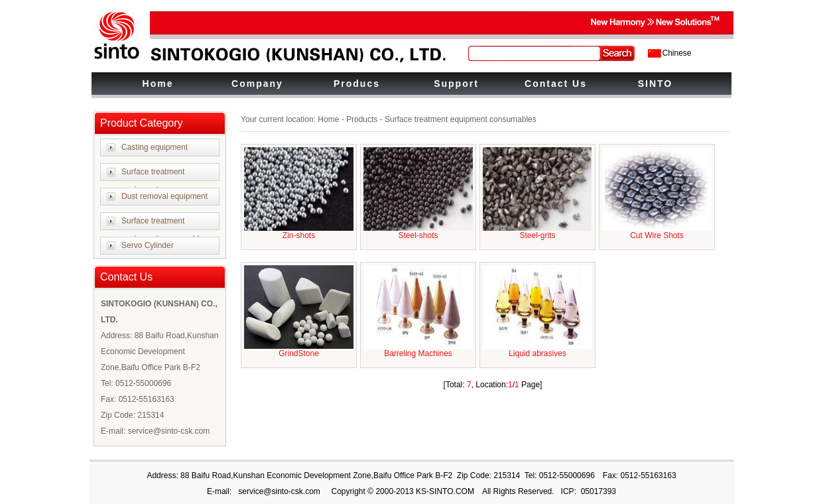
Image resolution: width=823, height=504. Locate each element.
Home (158, 84)
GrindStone (299, 353)
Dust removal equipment (164, 196)
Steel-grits (537, 235)
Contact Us (556, 84)
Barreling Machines (418, 353)
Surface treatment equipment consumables (164, 230)
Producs (357, 84)
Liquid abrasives (538, 353)
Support (456, 84)
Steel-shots (418, 235)
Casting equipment (155, 147)
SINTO (656, 84)
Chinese (677, 53)
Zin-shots (299, 235)
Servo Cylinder (148, 245)
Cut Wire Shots (657, 235)
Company (257, 84)
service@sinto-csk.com (279, 491)
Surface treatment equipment (153, 181)
